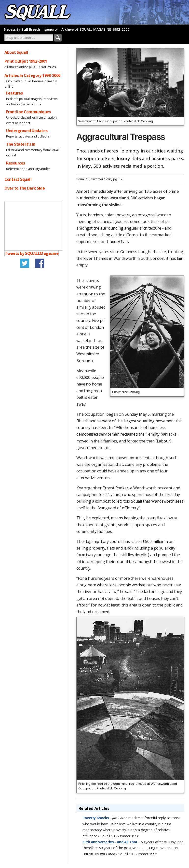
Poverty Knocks (96, 818)
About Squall (16, 52)
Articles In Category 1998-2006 (32, 75)
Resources (16, 163)
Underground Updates (27, 131)
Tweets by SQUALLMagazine (32, 253)
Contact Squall (18, 179)
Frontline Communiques (28, 112)
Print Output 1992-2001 (26, 61)
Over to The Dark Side (25, 188)
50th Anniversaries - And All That (110, 842)
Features (14, 93)
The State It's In (21, 144)
